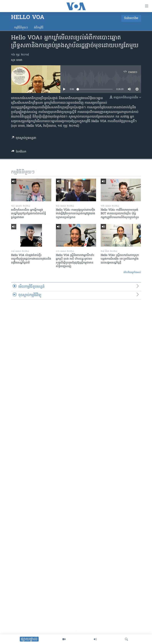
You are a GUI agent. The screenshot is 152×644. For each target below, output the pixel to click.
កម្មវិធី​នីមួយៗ (21, 28)
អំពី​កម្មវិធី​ (39, 28)
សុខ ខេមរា (17, 60)
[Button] (19, 152)
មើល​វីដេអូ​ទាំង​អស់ (132, 272)
